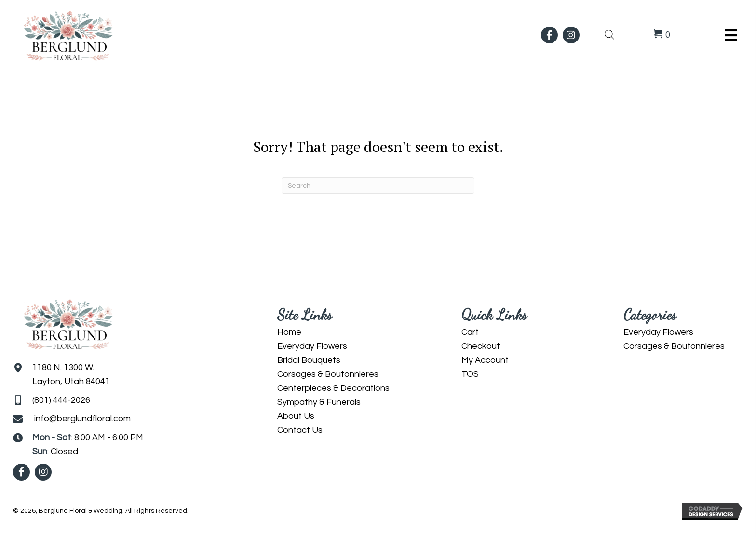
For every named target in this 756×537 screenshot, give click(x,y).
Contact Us (300, 430)
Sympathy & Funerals (319, 402)
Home (289, 332)
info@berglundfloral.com (82, 419)
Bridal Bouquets (309, 360)
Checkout (481, 346)
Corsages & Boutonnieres (328, 374)
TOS (470, 374)
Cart (470, 332)
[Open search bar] (609, 34)
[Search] (378, 186)
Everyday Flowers (312, 346)
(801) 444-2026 (61, 400)
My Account (485, 360)
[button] (549, 35)
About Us (296, 416)
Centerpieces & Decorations (333, 388)
